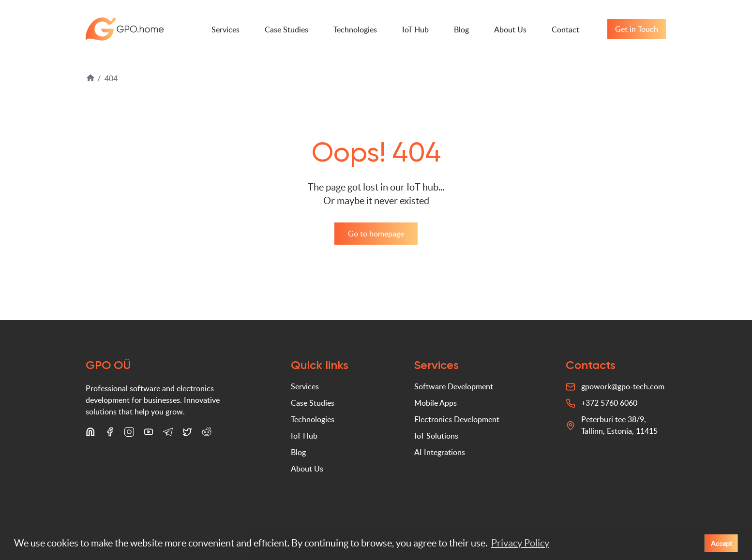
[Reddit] (207, 434)
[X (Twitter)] (187, 434)
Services (226, 29)
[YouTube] (149, 434)
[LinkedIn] (90, 434)
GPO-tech (125, 29)
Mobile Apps (436, 403)
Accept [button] (722, 543)
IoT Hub (415, 29)
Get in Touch (637, 29)
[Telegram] (168, 434)
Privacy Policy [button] (520, 543)
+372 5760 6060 (609, 403)
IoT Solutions (436, 436)
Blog (461, 29)
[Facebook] (110, 434)
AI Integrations (440, 452)
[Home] (91, 80)
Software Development (454, 386)
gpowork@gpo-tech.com (623, 386)
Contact (565, 29)
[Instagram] (129, 434)
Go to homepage (376, 234)
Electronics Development (457, 419)
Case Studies (286, 29)
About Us (510, 29)
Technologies (355, 29)
